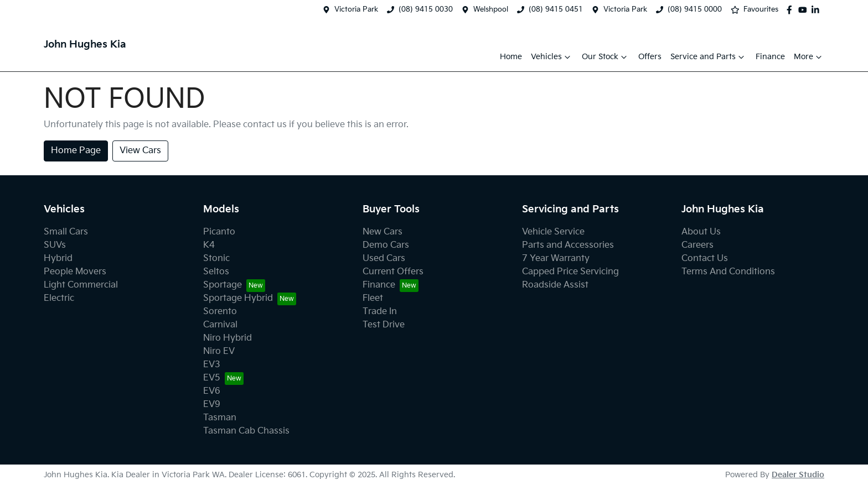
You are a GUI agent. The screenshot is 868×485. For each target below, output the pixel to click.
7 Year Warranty (556, 259)
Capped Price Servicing (570, 272)
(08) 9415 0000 (695, 9)
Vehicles (552, 57)
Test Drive (384, 325)
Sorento (220, 312)
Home (511, 57)
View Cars (140, 151)
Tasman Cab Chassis (246, 431)
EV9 (212, 405)
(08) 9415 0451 (556, 9)
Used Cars (384, 259)
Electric (59, 298)
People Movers (75, 272)
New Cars (383, 232)
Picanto (219, 232)
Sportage (223, 285)
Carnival (220, 325)
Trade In (380, 312)
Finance (770, 57)
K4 (209, 245)
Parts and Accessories (568, 245)
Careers (697, 245)
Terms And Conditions (728, 272)
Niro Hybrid (228, 338)
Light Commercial (81, 285)
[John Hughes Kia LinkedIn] (818, 10)
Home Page (76, 151)
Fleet (373, 298)
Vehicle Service (553, 232)
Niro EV (219, 351)
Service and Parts (709, 57)
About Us (701, 232)
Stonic (216, 259)
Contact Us (705, 259)
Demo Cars (386, 245)
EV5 (212, 378)
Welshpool (491, 9)
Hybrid (58, 259)
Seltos (216, 272)
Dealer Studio (798, 475)
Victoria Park (356, 9)
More (809, 57)
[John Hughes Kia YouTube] (805, 10)
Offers (650, 57)
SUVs (55, 245)
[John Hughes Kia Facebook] (792, 10)
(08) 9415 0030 (426, 9)
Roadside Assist (555, 285)
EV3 (212, 365)
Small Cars (66, 232)
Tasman (220, 418)
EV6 (212, 391)
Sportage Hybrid (238, 298)
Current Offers (393, 272)
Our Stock (606, 57)
